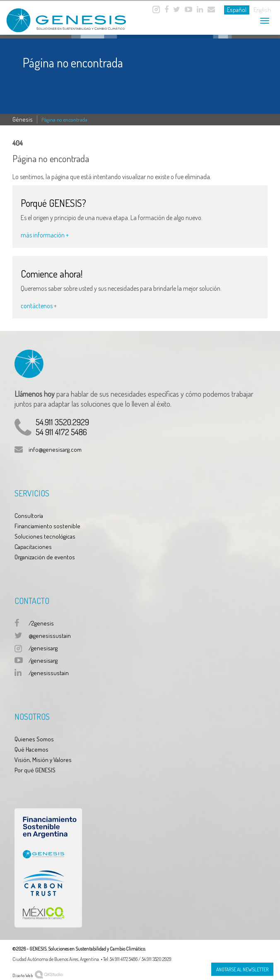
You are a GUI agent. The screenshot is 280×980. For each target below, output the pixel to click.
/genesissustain (49, 673)
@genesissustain (50, 636)
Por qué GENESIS (35, 770)
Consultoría (29, 516)
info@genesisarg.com (55, 449)
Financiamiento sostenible (47, 526)
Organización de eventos (45, 557)
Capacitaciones (33, 547)
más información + (45, 235)
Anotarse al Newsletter (242, 969)
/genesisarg (43, 648)
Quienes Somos (34, 739)
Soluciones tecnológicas (45, 536)
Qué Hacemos (31, 749)
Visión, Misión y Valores (43, 760)
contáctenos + (39, 306)
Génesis (23, 119)
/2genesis (41, 623)
